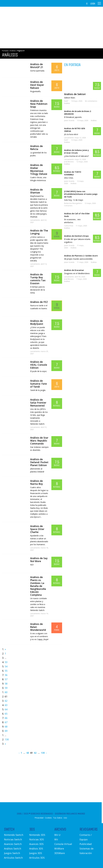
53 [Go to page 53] (6, 662)
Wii (56, 839)
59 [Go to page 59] (6, 688)
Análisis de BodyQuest (37, 322)
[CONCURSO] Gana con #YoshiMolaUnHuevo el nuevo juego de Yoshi (81, 194)
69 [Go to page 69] (6, 731)
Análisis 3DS (36, 849)
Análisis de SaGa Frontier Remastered (38, 403)
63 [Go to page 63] (6, 705)
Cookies (48, 818)
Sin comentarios (91, 101)
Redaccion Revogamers (73, 203)
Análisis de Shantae (36, 191)
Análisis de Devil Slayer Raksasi (37, 85)
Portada (5, 51)
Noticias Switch (13, 839)
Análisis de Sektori (75, 94)
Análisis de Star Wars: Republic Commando (39, 441)
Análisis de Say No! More (39, 560)
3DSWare (60, 853)
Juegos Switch (12, 853)
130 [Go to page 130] (7, 739)
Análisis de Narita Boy (37, 482)
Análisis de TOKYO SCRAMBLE (73, 173)
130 (43, 753)
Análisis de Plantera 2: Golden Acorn (81, 256)
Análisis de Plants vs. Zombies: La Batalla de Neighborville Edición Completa (38, 586)
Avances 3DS (36, 844)
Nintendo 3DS (37, 835)
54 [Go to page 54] (6, 666)
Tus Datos (58, 818)
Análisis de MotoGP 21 (37, 66)
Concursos (68, 206)
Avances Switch (13, 844)
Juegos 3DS (36, 853)
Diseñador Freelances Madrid (70, 814)
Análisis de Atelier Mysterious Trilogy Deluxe (39, 169)
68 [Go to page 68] (6, 727)
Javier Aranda (69, 120)
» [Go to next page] (5, 744)
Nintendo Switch (14, 835)
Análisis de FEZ (39, 302)
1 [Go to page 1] (5, 653)
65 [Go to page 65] (6, 714)
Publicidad (86, 844)
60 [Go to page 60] (6, 692)
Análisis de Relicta (36, 148)
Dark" (66, 101)
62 (35, 753)
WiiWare (59, 849)
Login (93, 4)
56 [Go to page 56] (6, 675)
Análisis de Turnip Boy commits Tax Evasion (38, 279)
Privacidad (39, 818)
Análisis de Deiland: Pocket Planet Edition (39, 462)
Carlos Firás (69, 226)
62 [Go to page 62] (6, 701)
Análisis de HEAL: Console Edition (39, 365)
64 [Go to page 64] (6, 709)
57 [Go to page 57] (6, 679)
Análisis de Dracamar (74, 270)
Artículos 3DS (37, 858)
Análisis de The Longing (39, 232)
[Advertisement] (51, 28)
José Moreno (69, 162)
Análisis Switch (13, 849)
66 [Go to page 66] (6, 718)
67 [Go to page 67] (6, 722)
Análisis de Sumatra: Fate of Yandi (38, 384)
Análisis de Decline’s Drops (76, 236)
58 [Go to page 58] (6, 684)
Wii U (57, 835)
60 (28, 753)
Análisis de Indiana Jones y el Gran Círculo (77, 151)
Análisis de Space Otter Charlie (37, 529)
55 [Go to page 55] (6, 671)
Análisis (13, 51)
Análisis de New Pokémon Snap (39, 104)
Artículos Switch (13, 858)
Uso (65, 818)
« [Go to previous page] (5, 649)
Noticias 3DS (37, 839)
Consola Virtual (63, 844)
